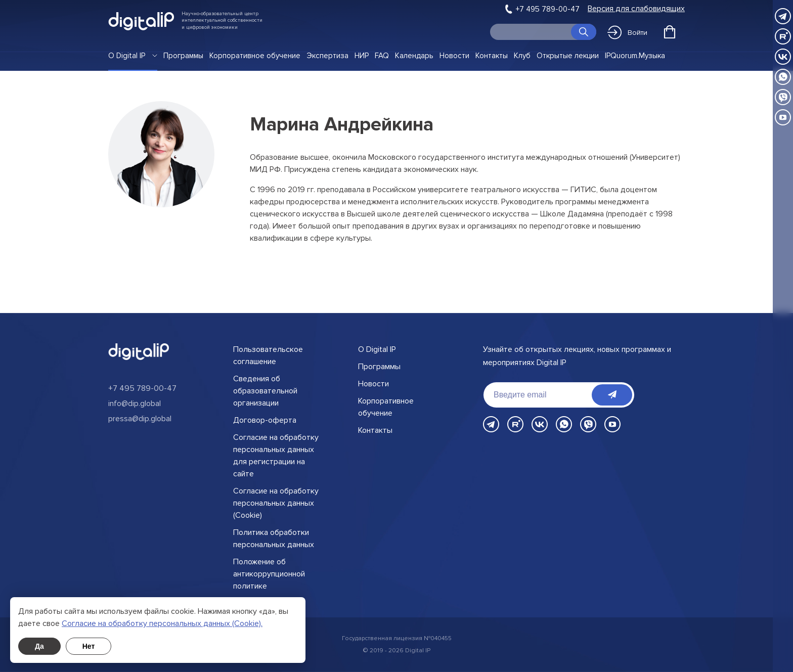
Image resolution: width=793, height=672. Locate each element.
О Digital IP (127, 56)
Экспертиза (327, 56)
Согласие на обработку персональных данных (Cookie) (276, 503)
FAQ (382, 56)
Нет (89, 646)
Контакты (492, 56)
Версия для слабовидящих (636, 9)
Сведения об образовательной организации (265, 391)
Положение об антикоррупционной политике (269, 574)
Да (39, 646)
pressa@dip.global (140, 419)
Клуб (522, 56)
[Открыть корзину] (670, 32)
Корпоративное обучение (255, 56)
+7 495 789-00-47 (548, 9)
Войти (627, 32)
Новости (454, 56)
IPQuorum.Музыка (635, 56)
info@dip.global (135, 404)
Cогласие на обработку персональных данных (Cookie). (162, 623)
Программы (183, 56)
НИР (362, 56)
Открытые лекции (568, 56)
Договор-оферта (265, 420)
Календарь (414, 56)
